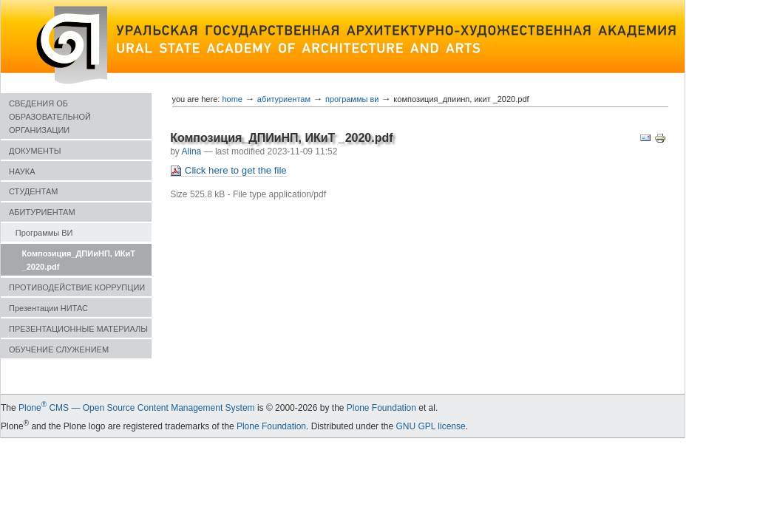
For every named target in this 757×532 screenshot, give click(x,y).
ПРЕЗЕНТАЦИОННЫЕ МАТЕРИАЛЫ (78, 329)
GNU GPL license (430, 426)
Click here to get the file (228, 171)
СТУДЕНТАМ (33, 191)
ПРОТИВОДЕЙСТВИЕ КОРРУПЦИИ (77, 287)
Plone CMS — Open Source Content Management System (137, 408)
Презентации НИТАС (48, 308)
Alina (192, 151)
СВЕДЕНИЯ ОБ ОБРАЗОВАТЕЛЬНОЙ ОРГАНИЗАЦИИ (50, 117)
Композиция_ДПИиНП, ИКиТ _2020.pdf (79, 260)
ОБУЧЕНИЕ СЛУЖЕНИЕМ (59, 349)
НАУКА (22, 171)
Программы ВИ (44, 233)
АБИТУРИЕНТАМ (42, 212)
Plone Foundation (381, 408)
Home (232, 99)
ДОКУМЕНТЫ (35, 151)
